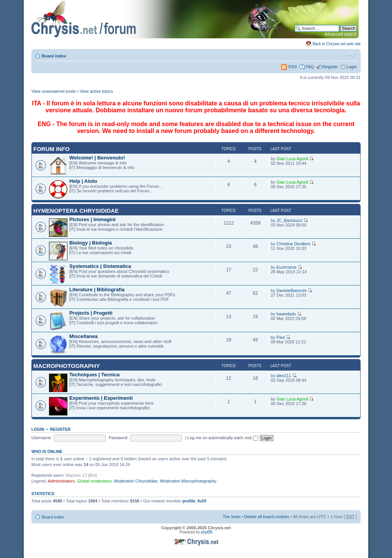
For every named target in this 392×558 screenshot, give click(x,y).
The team (232, 517)
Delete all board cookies (267, 517)
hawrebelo (286, 314)
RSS (289, 67)
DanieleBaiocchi (292, 290)
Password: (118, 438)
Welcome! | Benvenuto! (97, 158)
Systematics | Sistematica (100, 266)
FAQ (310, 67)
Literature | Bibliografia (97, 290)
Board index (54, 56)
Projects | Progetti (91, 313)
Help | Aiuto (83, 181)
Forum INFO (51, 149)
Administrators (61, 481)
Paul (281, 337)
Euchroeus (287, 267)
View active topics (96, 91)
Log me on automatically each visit (222, 438)
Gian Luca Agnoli (292, 159)
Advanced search (341, 34)
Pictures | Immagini (92, 219)
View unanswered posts (54, 91)
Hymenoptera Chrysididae (76, 211)
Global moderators (94, 481)
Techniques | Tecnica (94, 375)
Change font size (351, 54)
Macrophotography (67, 366)
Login (352, 67)
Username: (42, 438)
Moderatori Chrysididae (136, 481)
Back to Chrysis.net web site (336, 44)
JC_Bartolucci (289, 220)
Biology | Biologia (91, 243)
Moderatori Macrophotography (188, 481)
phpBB (207, 532)
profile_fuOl (194, 501)
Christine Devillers (293, 244)
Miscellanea (83, 336)
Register (330, 67)
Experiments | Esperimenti (101, 398)
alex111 (284, 376)
